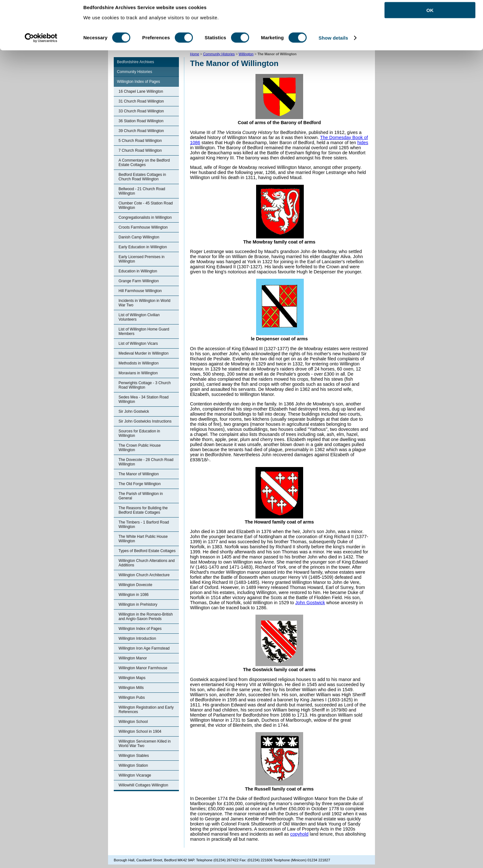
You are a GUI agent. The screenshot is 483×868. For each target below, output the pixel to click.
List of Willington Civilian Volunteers (139, 317)
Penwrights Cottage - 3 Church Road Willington (145, 385)
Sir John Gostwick (134, 411)
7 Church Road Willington (140, 150)
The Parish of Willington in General (141, 496)
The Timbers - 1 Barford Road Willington (144, 524)
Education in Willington (138, 271)
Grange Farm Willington (139, 281)
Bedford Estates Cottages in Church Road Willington (142, 177)
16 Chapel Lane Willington (141, 91)
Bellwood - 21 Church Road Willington (142, 191)
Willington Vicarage (135, 775)
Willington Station (133, 765)
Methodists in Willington (139, 363)
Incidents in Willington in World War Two (144, 303)
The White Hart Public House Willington (143, 539)
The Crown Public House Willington (140, 448)
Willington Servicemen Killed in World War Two (145, 744)
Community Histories (135, 72)
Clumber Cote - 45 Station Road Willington (146, 205)
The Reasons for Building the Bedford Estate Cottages (143, 510)
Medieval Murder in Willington (143, 353)
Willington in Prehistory (138, 604)
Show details (333, 44)
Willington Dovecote (135, 585)
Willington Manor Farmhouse (143, 668)
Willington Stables (134, 756)
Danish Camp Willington (139, 237)
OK (430, 16)
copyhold (299, 834)
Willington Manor (133, 658)
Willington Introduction (137, 638)
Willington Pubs (132, 698)
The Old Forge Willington (140, 484)
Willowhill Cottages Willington (143, 785)
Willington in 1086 (134, 595)
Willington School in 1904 (140, 731)
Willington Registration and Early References (146, 710)
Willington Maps (132, 678)
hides (363, 143)
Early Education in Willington (143, 247)
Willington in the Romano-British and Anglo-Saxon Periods (146, 617)
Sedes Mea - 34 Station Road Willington (143, 399)
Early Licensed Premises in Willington (142, 259)
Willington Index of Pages (138, 82)
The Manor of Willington (139, 474)
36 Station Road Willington (141, 121)
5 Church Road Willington (140, 141)
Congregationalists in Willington (145, 217)
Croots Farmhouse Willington (143, 227)
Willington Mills (131, 688)
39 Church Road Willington (141, 131)
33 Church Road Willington (141, 111)
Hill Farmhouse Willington (140, 291)
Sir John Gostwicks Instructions (145, 421)
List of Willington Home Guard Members (144, 331)
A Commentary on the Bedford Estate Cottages (144, 163)
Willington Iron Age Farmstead (144, 648)
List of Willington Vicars (138, 344)
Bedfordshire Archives (136, 62)
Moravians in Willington (138, 373)
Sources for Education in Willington (139, 433)
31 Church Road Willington (141, 101)
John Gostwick (310, 603)
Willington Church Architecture (144, 575)
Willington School (133, 722)
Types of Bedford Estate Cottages (147, 551)
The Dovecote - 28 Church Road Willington (146, 462)
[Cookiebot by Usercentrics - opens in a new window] (41, 44)
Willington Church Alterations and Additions (147, 563)
